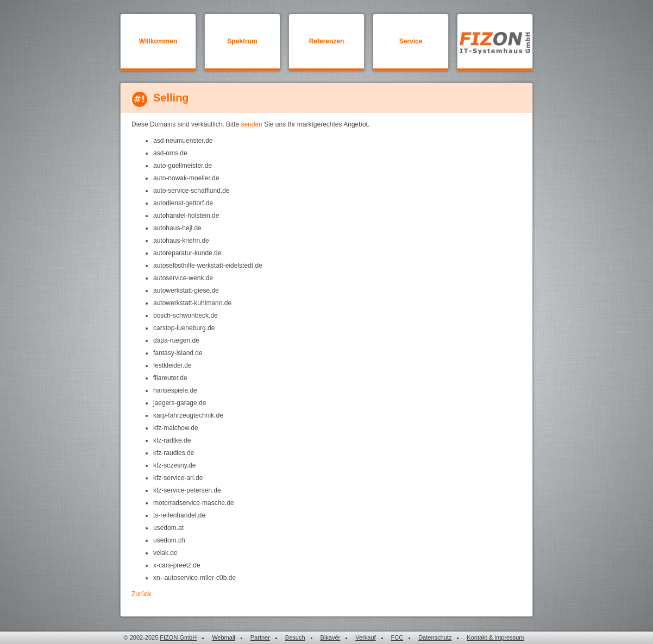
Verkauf (365, 637)
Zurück (142, 594)
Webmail (224, 637)
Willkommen (158, 41)
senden (251, 124)
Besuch (295, 637)
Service (411, 41)
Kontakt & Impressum (495, 637)
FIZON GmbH (178, 637)
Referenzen (327, 41)
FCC (397, 637)
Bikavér (331, 637)
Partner (260, 637)
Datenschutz (435, 637)
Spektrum (242, 41)
